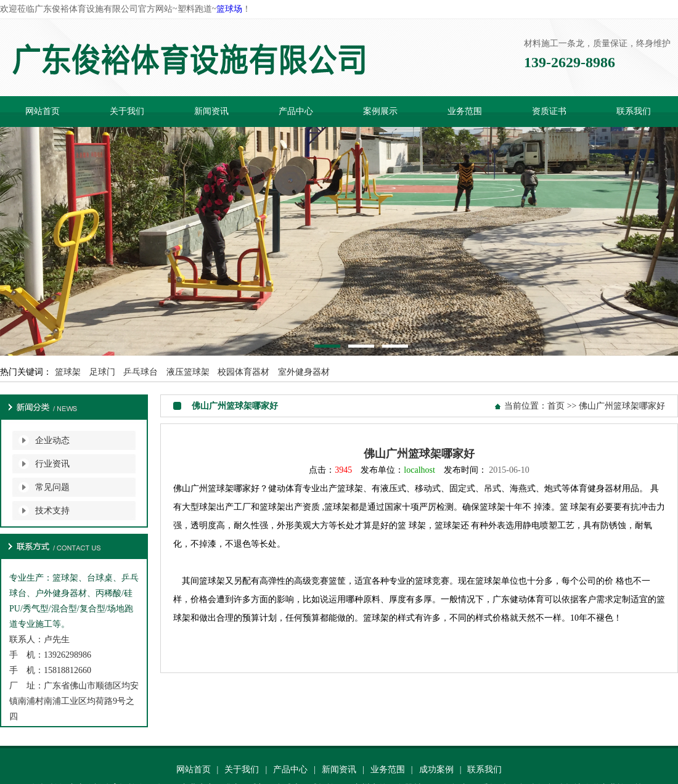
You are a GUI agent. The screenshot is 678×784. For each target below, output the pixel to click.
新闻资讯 (211, 111)
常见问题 (52, 487)
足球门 (102, 372)
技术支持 (52, 511)
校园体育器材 (243, 372)
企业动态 (52, 440)
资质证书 (549, 111)
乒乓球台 (141, 372)
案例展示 (380, 111)
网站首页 (43, 111)
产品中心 (296, 111)
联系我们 (634, 111)
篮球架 (68, 372)
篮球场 (229, 9)
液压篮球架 (188, 372)
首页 (556, 406)
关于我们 (127, 111)
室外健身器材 (304, 372)
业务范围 (465, 111)
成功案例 (436, 770)
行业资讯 (52, 464)
